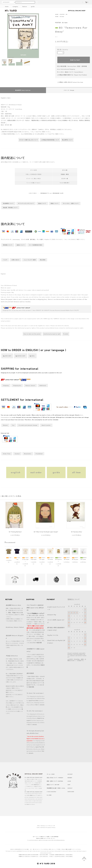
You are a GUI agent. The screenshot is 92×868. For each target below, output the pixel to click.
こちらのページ (17, 707)
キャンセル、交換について (71, 203)
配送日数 (39, 643)
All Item (62, 16)
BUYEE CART (21, 356)
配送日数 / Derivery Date (69, 66)
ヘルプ (5, 260)
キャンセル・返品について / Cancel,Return (70, 72)
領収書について (8, 245)
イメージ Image (69, 90)
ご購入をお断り (68, 849)
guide (31, 6)
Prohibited (39, 454)
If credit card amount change (28, 425)
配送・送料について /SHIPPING (55, 781)
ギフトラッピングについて (26, 203)
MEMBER (70, 778)
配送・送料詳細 (82, 66)
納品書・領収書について (10, 208)
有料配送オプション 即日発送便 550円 (52, 193)
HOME (57, 14)
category (14, 6)
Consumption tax (6, 417)
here (9, 98)
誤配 (9, 613)
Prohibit (66, 334)
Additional (43, 385)
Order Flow (7, 454)
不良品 (14, 613)
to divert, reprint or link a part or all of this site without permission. (49, 840)
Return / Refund (19, 627)
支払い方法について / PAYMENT (55, 778)
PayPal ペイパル (53, 635)
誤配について (55, 203)
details (42, 705)
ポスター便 (8, 125)
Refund (5, 425)
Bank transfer (46, 425)
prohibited (19, 851)
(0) (87, 2)
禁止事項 (43, 260)
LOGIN (69, 781)
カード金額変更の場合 (36, 245)
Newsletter (28, 454)
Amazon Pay (52, 615)
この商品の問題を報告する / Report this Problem (72, 75)
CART (69, 785)
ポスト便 (65, 170)
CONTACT (70, 788)
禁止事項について (67, 140)
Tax (13, 425)
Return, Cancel (30, 385)
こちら (72, 239)
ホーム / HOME (51, 774)
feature (23, 6)
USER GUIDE (71, 792)
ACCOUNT (70, 774)
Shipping (6, 385)
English (3, 98)
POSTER (62, 14)
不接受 (20, 855)
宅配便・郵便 (65, 174)
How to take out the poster (32, 334)
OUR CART (8, 356)
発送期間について (8, 203)
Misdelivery (9, 627)
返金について (21, 245)
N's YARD (49, 795)
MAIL (33, 356)
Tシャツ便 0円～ (65, 183)
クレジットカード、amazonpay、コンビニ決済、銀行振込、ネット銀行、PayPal (25, 239)
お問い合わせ (15, 260)
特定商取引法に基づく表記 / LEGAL (56, 788)
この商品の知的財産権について (50, 140)
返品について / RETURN (53, 785)
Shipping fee (17, 385)
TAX (36, 705)
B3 (67, 14)
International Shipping (68, 69)
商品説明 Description (23, 90)
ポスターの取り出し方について (29, 140)
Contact (17, 454)
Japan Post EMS (33, 700)
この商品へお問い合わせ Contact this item (69, 82)
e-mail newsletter (51, 792)
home (7, 6)
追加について (42, 203)
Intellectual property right (52, 334)
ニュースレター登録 (30, 260)
